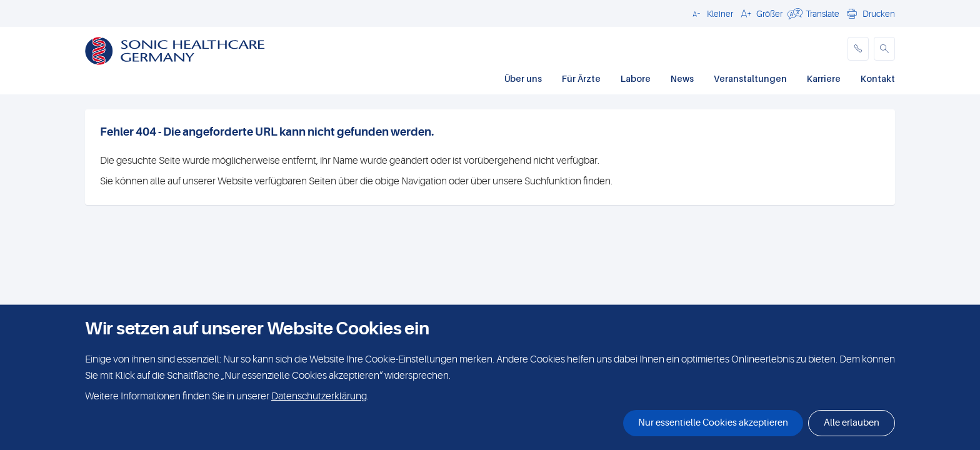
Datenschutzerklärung (319, 396)
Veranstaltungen (750, 78)
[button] (711, 13)
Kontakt (878, 78)
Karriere (824, 78)
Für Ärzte (581, 78)
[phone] (858, 49)
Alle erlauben (852, 423)
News (682, 78)
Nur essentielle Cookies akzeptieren (713, 423)
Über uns (523, 78)
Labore (636, 78)
